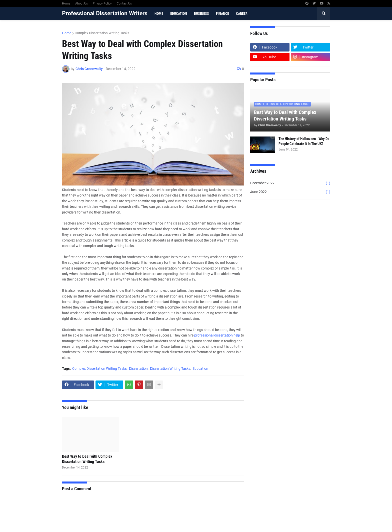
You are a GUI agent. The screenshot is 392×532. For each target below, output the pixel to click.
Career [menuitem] (242, 13)
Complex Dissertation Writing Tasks (102, 33)
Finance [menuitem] (222, 13)
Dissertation (138, 368)
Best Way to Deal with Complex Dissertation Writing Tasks (87, 459)
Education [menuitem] (179, 13)
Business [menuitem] (201, 13)
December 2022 (290, 183)
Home (66, 3)
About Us (81, 3)
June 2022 (290, 192)
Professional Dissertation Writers (105, 13)
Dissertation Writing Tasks (170, 368)
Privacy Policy (102, 3)
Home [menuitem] (159, 13)
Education (200, 368)
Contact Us (124, 3)
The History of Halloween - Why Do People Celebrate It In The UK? (304, 141)
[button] (324, 13)
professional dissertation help (217, 335)
